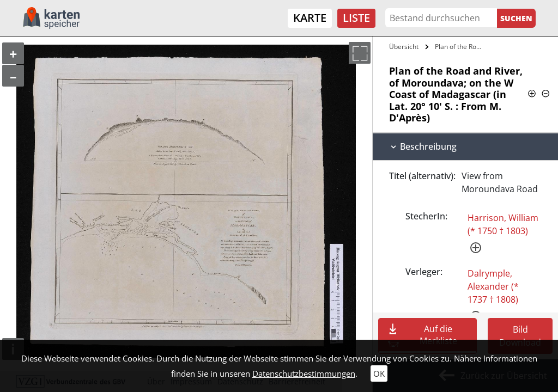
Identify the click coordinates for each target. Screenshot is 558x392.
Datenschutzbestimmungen (304, 373)
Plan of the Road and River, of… (460, 47)
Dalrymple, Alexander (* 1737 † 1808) (493, 286)
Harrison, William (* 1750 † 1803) (503, 224)
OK (379, 373)
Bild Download (520, 336)
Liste (356, 18)
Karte (310, 18)
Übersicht (404, 47)
